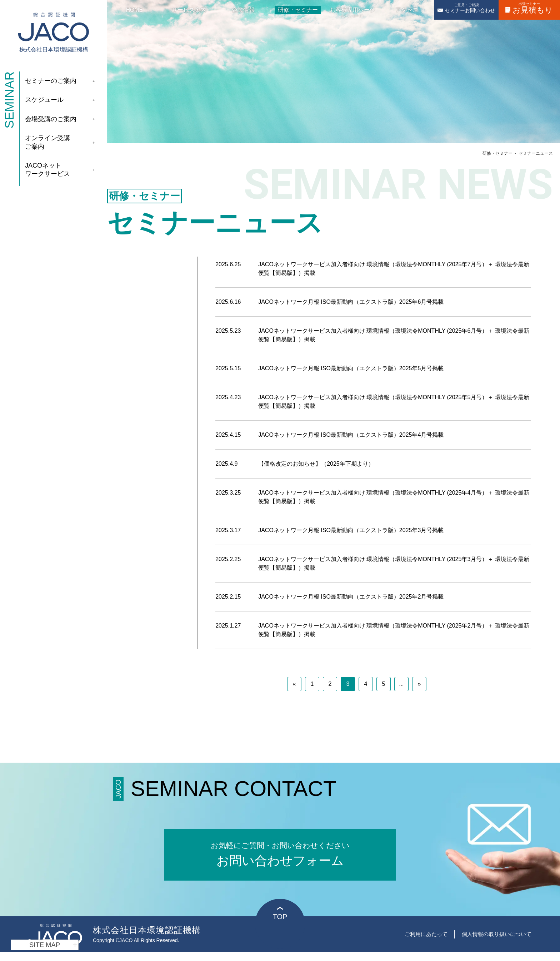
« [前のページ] (294, 684)
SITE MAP (53, 945)
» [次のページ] (419, 684)
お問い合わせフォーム (280, 854)
